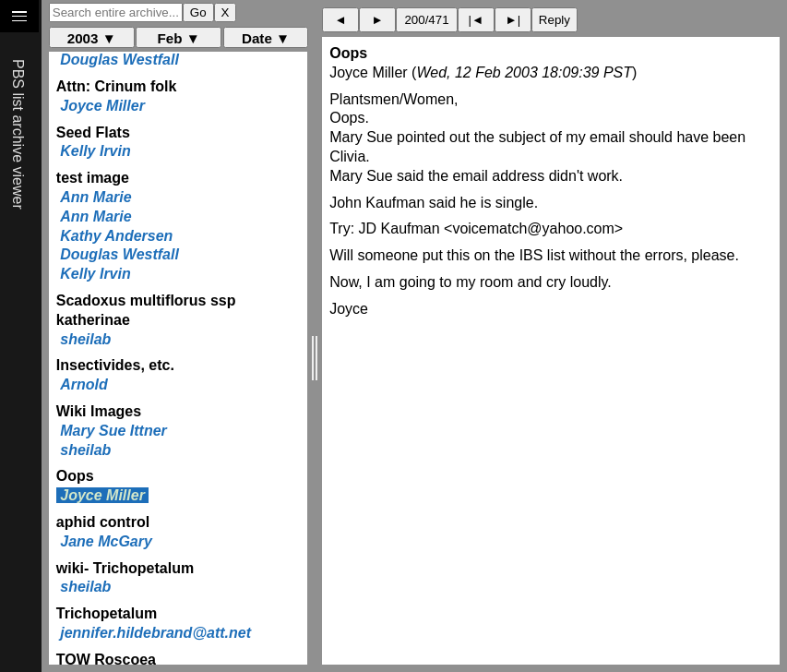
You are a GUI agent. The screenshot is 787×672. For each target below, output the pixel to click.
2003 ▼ (92, 38)
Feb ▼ (178, 38)
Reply (554, 20)
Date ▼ (266, 38)
